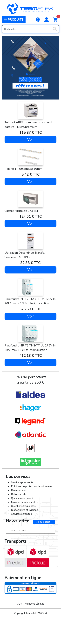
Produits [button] (14, 20)
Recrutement (18, 490)
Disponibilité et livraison (24, 510)
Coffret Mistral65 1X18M (21, 211)
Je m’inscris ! (44, 522)
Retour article (19, 494)
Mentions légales (34, 604)
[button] (47, 20)
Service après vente (22, 482)
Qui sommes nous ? (22, 498)
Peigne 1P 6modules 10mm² (24, 169)
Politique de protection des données (32, 486)
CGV (20, 604)
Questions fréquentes (23, 506)
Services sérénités (21, 514)
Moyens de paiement (23, 502)
